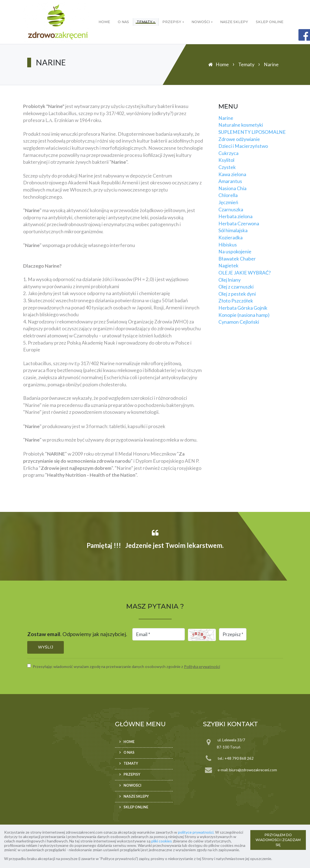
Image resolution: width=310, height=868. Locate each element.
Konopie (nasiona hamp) (244, 315)
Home (104, 22)
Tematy (145, 22)
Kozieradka (231, 238)
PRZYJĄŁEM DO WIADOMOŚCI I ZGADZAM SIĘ (278, 840)
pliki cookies (162, 841)
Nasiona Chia (232, 188)
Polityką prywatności (202, 666)
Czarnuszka (231, 210)
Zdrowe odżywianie (239, 139)
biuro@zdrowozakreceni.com (253, 770)
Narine (226, 118)
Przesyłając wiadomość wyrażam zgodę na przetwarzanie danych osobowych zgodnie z (126, 666)
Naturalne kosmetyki (241, 125)
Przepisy (172, 22)
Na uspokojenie (235, 252)
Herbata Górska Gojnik (243, 308)
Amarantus (230, 181)
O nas (123, 22)
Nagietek (228, 266)
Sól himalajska (233, 230)
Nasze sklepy (234, 22)
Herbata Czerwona (239, 224)
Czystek (227, 167)
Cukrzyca (228, 153)
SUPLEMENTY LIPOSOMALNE (252, 132)
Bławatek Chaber (237, 259)
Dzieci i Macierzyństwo (243, 146)
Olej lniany (230, 280)
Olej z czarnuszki (236, 287)
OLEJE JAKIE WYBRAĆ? (245, 273)
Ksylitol (226, 160)
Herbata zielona (235, 216)
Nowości (201, 22)
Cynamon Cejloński (239, 322)
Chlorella (228, 195)
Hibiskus (228, 245)
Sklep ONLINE (270, 22)
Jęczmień (228, 202)
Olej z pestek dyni (237, 294)
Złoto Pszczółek (236, 301)
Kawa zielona (232, 174)
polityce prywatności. (196, 832)
